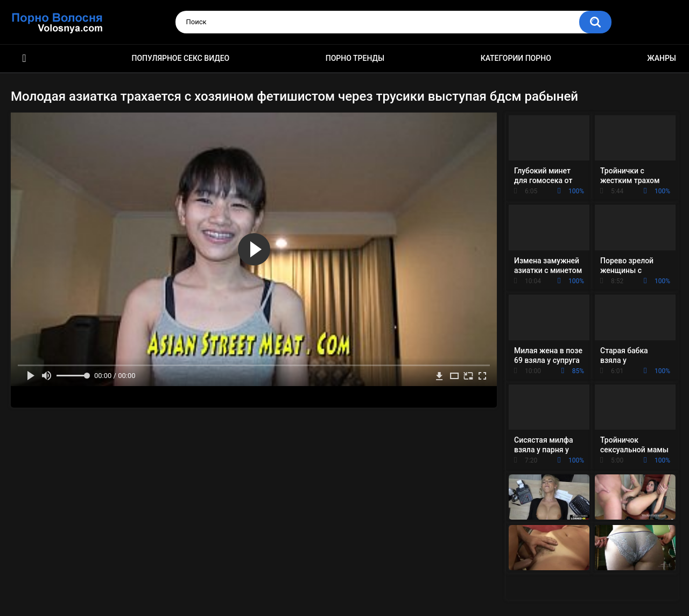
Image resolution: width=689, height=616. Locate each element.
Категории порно (516, 58)
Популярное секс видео (181, 58)
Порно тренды (355, 58)
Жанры (662, 58)
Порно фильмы (24, 58)
